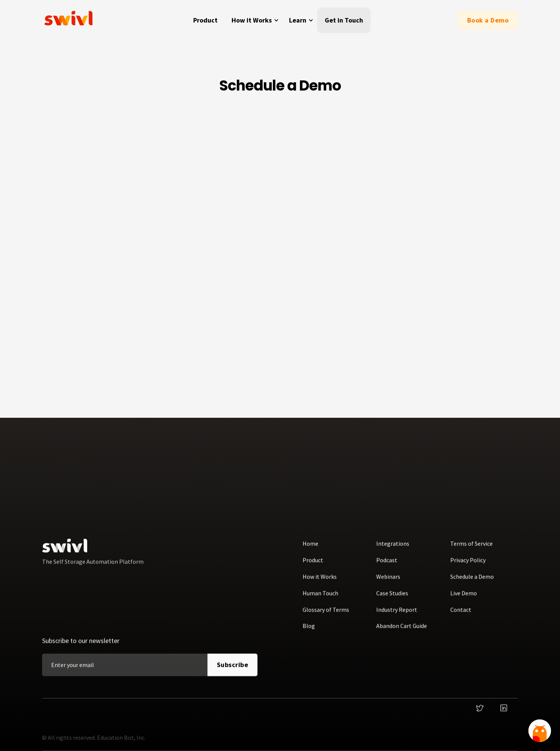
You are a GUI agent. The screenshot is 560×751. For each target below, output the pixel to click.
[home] (70, 20)
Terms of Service (471, 549)
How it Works (320, 581)
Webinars (388, 581)
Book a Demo (488, 20)
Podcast (387, 565)
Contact (461, 614)
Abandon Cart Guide (402, 631)
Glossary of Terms (326, 614)
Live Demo (464, 598)
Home (310, 549)
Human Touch (320, 598)
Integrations (393, 549)
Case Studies (392, 598)
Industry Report (397, 614)
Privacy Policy (468, 565)
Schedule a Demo (472, 581)
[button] (254, 20)
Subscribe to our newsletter (81, 646)
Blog (309, 631)
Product (205, 20)
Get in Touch (344, 20)
